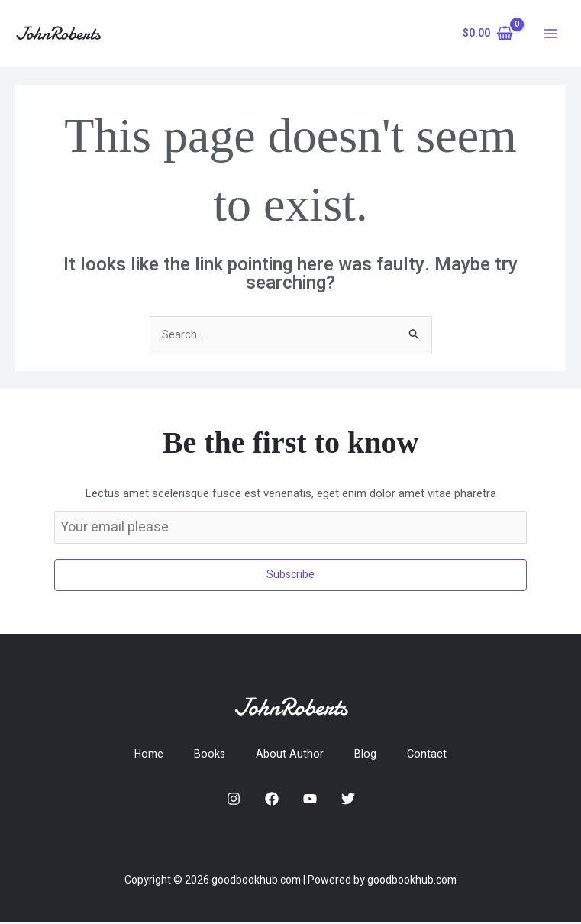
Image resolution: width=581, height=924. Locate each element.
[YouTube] (310, 801)
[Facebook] (272, 801)
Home (148, 755)
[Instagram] (234, 801)
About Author (291, 755)
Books (210, 755)
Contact (429, 755)
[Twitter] (348, 801)
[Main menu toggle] (550, 34)
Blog (367, 755)
